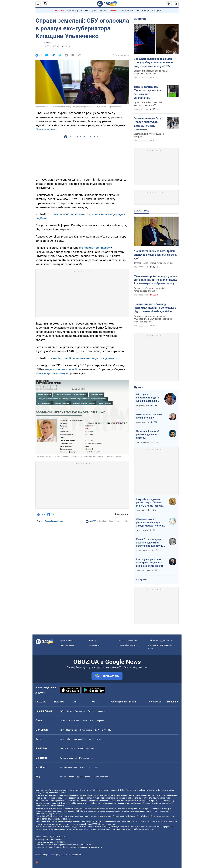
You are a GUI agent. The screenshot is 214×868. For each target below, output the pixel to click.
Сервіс (99, 739)
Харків (70, 711)
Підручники (72, 730)
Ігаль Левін (141, 510)
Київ (62, 711)
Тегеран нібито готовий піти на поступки (153, 263)
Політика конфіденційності (160, 641)
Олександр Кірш (143, 571)
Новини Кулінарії (86, 749)
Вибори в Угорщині (151, 11)
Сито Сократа (142, 530)
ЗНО (104, 730)
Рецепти (64, 749)
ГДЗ (62, 730)
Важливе (140, 19)
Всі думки (141, 579)
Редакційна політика (54, 521)
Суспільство (155, 702)
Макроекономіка (87, 758)
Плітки (71, 777)
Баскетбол (74, 721)
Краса (80, 777)
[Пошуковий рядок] (176, 4)
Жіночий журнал (100, 777)
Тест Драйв (65, 739)
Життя (95, 702)
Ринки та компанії (68, 758)
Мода (88, 777)
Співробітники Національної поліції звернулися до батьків (151, 72)
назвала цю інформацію (52, 373)
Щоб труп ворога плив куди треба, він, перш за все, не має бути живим (150, 563)
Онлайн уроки (86, 730)
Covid (95, 767)
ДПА (97, 730)
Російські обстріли (130, 11)
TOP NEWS (141, 211)
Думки (138, 387)
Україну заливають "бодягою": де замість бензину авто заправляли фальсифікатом (148, 92)
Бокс (92, 721)
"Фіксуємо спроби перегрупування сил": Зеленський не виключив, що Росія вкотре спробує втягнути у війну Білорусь (156, 280)
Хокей (84, 721)
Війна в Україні (75, 11)
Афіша (63, 777)
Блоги (132, 702)
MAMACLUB (85, 767)
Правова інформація (128, 641)
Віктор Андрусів (143, 550)
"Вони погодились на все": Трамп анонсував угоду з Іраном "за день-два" (156, 255)
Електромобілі (80, 739)
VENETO (114, 11)
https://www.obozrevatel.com (134, 790)
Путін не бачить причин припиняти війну (149, 416)
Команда (93, 641)
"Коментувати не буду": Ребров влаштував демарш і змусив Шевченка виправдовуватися (149, 124)
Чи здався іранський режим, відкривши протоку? (148, 435)
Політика (59, 702)
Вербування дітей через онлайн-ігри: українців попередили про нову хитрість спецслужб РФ (154, 62)
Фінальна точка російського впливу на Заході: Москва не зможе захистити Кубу (151, 523)
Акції (91, 739)
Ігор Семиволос (143, 442)
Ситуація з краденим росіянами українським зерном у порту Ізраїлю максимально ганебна (149, 503)
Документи (94, 645)
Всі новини (173, 702)
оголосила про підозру (94, 248)
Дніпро (91, 711)
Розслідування (119, 702)
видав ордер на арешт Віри (63, 369)
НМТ (110, 730)
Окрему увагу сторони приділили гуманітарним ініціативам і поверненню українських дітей (153, 319)
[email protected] (70, 847)
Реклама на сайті (68, 645)
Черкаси (101, 711)
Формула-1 (102, 721)
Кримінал (48, 43)
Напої (73, 749)
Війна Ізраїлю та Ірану (96, 11)
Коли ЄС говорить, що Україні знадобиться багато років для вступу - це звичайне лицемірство (151, 543)
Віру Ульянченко (46, 129)
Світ (75, 702)
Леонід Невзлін (143, 422)
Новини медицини (69, 767)
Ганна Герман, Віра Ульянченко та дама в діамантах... (85, 358)
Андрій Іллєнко (142, 406)
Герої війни (59, 11)
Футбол (63, 721)
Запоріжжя (80, 711)
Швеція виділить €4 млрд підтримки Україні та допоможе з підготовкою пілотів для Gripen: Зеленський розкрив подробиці (155, 308)
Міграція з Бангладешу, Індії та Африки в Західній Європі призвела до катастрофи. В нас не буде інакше (148, 398)
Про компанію (67, 641)
